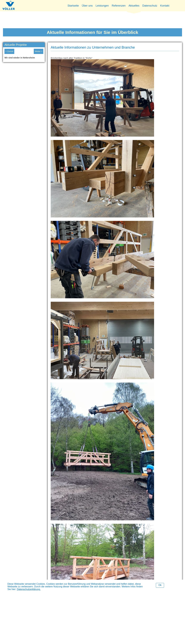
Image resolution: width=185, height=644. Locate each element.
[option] (24, 58)
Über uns (87, 6)
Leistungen (102, 6)
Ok (160, 585)
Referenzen (119, 6)
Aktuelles (134, 6)
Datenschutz (150, 6)
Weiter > (39, 51)
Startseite (73, 6)
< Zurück (9, 51)
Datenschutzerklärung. (29, 589)
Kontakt (165, 6)
